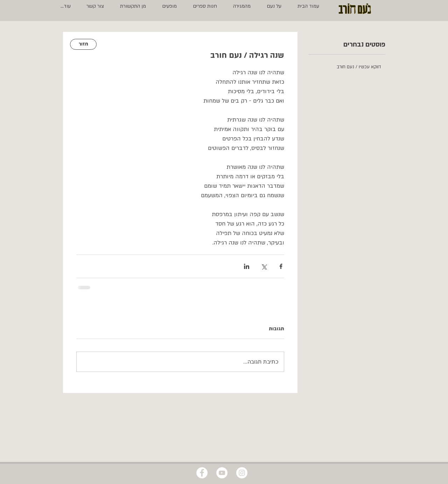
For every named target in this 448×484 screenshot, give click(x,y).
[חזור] (83, 44)
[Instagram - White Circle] (242, 473)
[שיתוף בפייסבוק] (281, 266)
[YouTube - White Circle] (222, 473)
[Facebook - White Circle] (202, 473)
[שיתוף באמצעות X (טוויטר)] (264, 266)
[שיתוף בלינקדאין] (247, 266)
